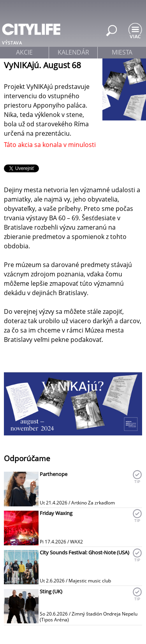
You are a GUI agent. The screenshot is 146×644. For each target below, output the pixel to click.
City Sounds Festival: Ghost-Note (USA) (84, 552)
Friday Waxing (56, 513)
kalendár (73, 52)
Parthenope (54, 474)
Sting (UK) (51, 591)
